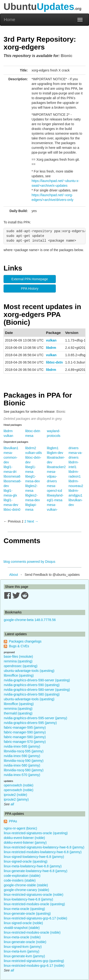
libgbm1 (53, 448)
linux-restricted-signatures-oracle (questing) (36, 833)
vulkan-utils (33, 453)
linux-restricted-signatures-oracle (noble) (34, 895)
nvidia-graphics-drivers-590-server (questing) (37, 680)
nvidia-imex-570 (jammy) (22, 775)
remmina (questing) (18, 661)
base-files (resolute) (18, 656)
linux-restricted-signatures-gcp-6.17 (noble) (35, 918)
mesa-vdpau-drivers (52, 476)
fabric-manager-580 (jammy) (25, 737)
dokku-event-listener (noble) (24, 838)
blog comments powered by (29, 562)
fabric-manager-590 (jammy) (25, 732)
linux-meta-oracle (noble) (22, 937)
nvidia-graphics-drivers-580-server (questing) (37, 690)
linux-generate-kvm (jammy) (24, 956)
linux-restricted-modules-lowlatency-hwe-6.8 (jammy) (43, 852)
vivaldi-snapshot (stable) (22, 928)
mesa (29, 436)
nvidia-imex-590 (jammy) (22, 756)
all (12, 804)
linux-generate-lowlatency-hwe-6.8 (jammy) (36, 871)
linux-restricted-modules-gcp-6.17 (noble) (34, 966)
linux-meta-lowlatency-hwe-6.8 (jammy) (33, 866)
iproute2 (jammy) (16, 799)
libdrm (51, 348)
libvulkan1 (11, 448)
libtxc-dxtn (54, 362)
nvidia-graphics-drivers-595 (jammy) (30, 723)
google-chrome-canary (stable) (26, 890)
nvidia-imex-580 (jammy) (22, 765)
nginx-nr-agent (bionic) (20, 828)
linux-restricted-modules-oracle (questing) (34, 904)
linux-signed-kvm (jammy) (23, 947)
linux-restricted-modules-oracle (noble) (32, 932)
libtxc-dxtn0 (12, 510)
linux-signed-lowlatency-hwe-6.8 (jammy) (34, 857)
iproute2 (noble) (15, 795)
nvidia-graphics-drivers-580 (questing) (32, 694)
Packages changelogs (25, 641)
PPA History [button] (30, 288)
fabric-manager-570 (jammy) (25, 742)
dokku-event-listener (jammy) (25, 843)
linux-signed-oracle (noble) (23, 923)
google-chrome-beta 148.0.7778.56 (30, 620)
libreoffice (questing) (19, 675)
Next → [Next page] (33, 521)
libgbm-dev (55, 453)
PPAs (13, 821)
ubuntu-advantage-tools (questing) (29, 671)
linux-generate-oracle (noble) (25, 942)
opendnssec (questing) (21, 666)
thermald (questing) (18, 713)
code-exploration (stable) (22, 876)
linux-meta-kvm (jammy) (21, 951)
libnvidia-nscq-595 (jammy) (24, 751)
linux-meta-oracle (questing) (24, 909)
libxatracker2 (56, 467)
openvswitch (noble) (19, 785)
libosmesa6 (12, 476)
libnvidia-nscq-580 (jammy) (24, 770)
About (14, 575)
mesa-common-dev (10, 457)
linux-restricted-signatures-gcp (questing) (34, 961)
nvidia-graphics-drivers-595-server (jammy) (35, 718)
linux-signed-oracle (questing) (26, 861)
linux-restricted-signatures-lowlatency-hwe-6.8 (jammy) (44, 847)
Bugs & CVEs (19, 646)
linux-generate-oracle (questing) (27, 913)
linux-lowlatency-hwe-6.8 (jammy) (28, 899)
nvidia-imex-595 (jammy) (22, 746)
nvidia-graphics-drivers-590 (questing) (32, 685)
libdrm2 (31, 448)
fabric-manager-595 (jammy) (25, 727)
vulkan (51, 340)
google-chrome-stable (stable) (26, 885)
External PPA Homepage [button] (30, 279)
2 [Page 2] (25, 521)
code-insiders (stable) (20, 880)
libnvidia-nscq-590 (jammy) (24, 761)
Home (9, 20)
